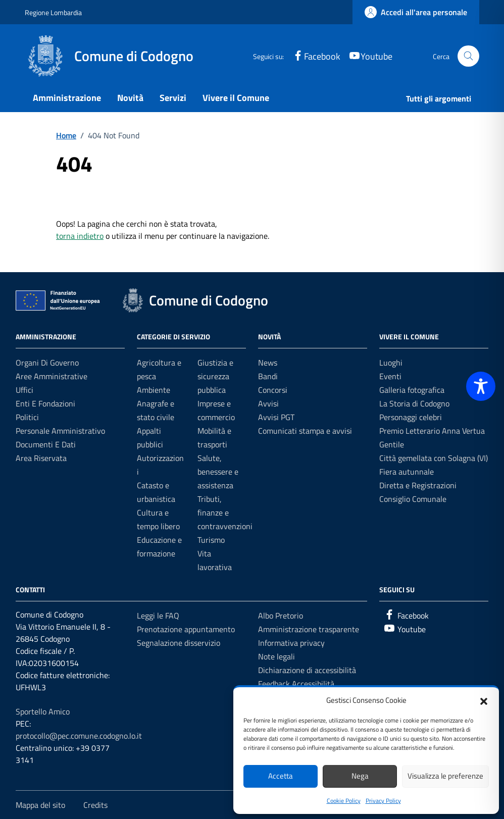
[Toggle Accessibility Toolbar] (481, 386)
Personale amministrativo (60, 431)
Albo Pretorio (281, 616)
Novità (130, 98)
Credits (95, 805)
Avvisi (268, 403)
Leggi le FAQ (158, 616)
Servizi (173, 98)
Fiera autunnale (407, 472)
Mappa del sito (40, 805)
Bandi (268, 376)
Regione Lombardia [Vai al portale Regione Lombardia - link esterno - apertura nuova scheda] (53, 12)
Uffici (24, 390)
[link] (416, 12)
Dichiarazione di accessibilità (307, 670)
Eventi (390, 376)
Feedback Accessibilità (296, 684)
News (268, 363)
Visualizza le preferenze (445, 776)
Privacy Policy (383, 801)
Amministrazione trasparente (309, 629)
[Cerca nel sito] (468, 56)
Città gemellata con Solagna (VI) (434, 458)
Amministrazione (67, 98)
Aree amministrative (52, 376)
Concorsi (273, 390)
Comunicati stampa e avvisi (305, 431)
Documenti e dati (46, 444)
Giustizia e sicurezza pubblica (215, 376)
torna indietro (80, 236)
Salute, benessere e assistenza (218, 472)
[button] (484, 700)
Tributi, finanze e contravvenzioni (225, 513)
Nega (360, 776)
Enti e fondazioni (45, 403)
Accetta (281, 776)
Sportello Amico (43, 711)
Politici (27, 417)
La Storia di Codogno (414, 403)
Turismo (211, 540)
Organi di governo (47, 363)
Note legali (276, 656)
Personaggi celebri (411, 417)
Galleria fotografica (412, 390)
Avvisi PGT (276, 417)
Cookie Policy (344, 801)
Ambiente (154, 390)
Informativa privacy (291, 643)
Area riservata (41, 458)
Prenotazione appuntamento (186, 629)
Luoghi (391, 363)
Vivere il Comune (236, 98)
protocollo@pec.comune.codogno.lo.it (79, 736)
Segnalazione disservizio (179, 643)
